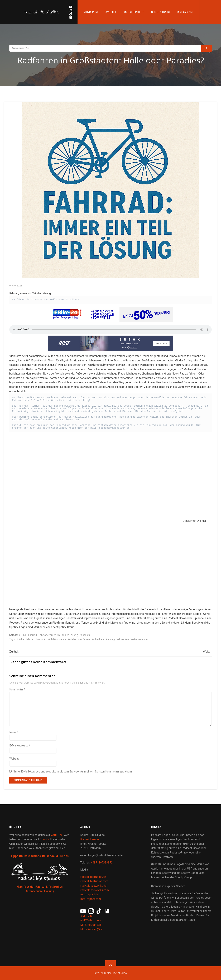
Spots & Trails (160, 12)
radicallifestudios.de (93, 877)
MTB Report (91, 12)
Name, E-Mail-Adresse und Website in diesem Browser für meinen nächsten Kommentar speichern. (73, 772)
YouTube (57, 835)
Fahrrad (32, 635)
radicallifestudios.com (94, 881)
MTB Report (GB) (92, 929)
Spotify (44, 839)
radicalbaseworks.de (93, 886)
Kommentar (17, 690)
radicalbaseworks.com (95, 890)
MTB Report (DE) (91, 925)
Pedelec (72, 639)
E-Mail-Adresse (20, 746)
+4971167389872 (102, 863)
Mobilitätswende (57, 639)
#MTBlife (111, 12)
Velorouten (123, 639)
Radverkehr (98, 639)
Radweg (110, 639)
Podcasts (85, 635)
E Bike (20, 639)
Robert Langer (90, 839)
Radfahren (84, 639)
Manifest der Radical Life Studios (40, 887)
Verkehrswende (139, 639)
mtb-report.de (89, 895)
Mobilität (41, 639)
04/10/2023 (16, 286)
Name (14, 733)
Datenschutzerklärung (40, 891)
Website (14, 759)
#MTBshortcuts (134, 12)
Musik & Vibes (185, 12)
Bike (24, 635)
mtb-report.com (91, 899)
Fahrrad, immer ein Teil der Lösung (58, 635)
